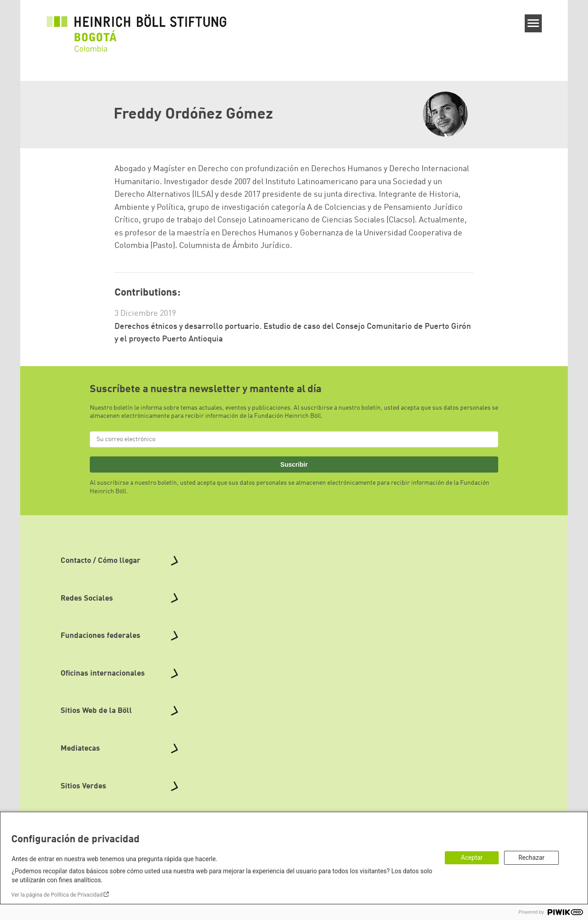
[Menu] (533, 23)
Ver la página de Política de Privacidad (57, 895)
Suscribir (294, 464)
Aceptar (472, 858)
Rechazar (531, 858)
